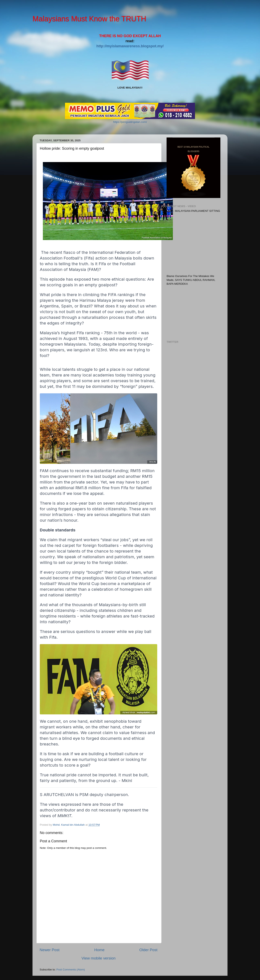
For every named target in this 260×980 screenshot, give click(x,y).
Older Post (148, 950)
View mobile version (99, 958)
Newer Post (50, 950)
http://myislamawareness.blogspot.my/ (130, 46)
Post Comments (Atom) (71, 970)
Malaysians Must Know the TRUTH (89, 19)
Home (99, 950)
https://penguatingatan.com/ (130, 122)
